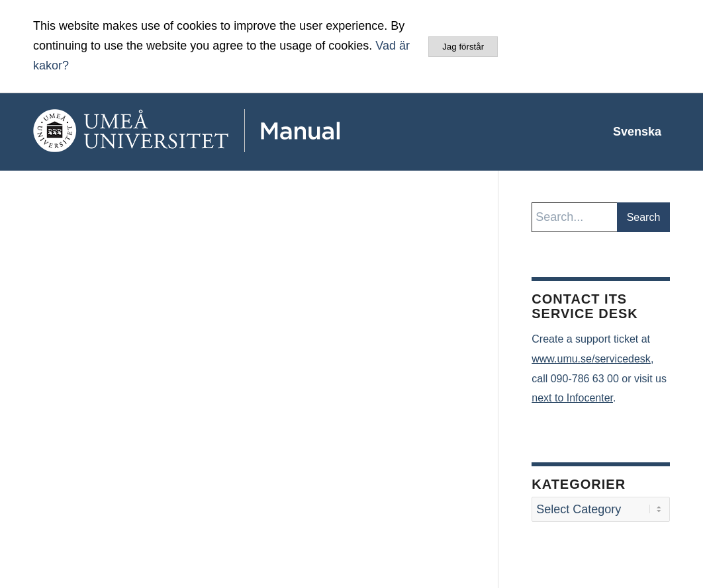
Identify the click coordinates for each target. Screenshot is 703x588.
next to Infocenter (572, 398)
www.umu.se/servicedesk (591, 359)
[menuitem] (637, 132)
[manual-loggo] (225, 132)
